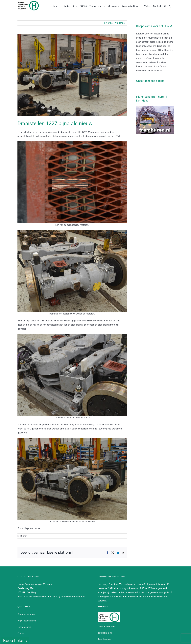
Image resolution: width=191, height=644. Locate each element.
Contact (21, 633)
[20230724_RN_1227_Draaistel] (72, 75)
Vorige (109, 23)
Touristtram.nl (105, 633)
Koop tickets (15, 641)
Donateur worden (26, 614)
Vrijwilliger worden (27, 621)
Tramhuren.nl (105, 639)
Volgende (120, 23)
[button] (170, 6)
